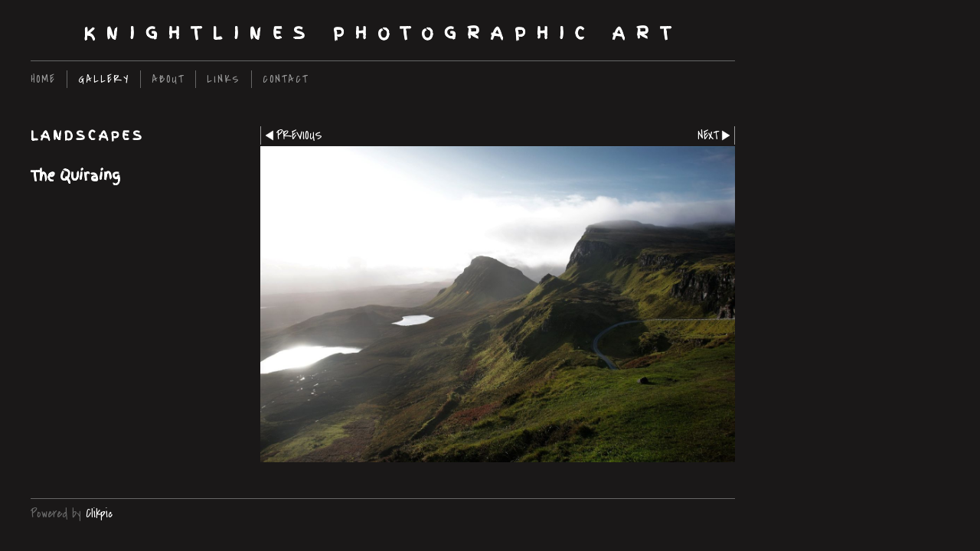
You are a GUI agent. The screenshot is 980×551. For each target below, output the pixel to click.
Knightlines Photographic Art (383, 33)
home (43, 79)
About (168, 79)
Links (224, 79)
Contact (286, 79)
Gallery (104, 79)
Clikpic (99, 514)
